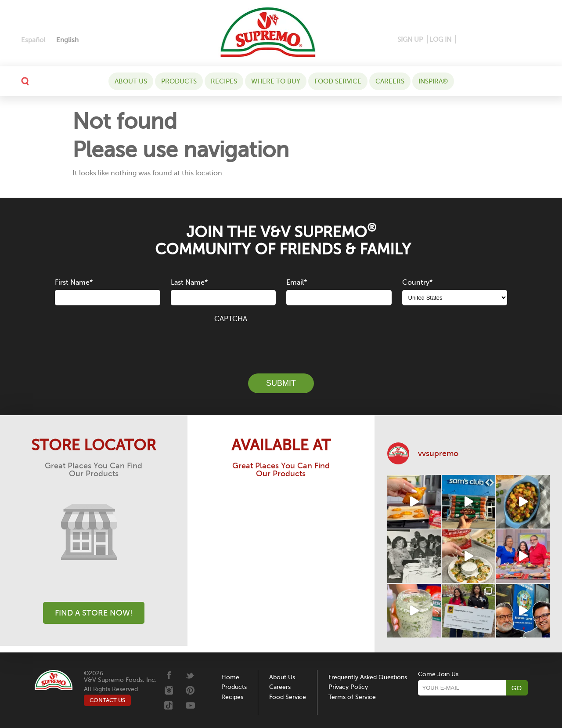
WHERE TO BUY (276, 81)
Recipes (224, 81)
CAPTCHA (231, 319)
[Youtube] (534, 40)
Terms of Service (352, 697)
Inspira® (433, 81)
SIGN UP (410, 40)
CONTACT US (107, 700)
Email (297, 283)
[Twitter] (507, 40)
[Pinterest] (477, 40)
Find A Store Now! (94, 613)
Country (417, 283)
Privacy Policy (348, 687)
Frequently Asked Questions (368, 677)
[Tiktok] (521, 40)
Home (230, 677)
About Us (131, 81)
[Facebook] (463, 40)
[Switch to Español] (33, 40)
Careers (390, 81)
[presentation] (281, 343)
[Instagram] (492, 40)
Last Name (189, 283)
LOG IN (440, 40)
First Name (74, 283)
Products (179, 81)
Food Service (338, 81)
